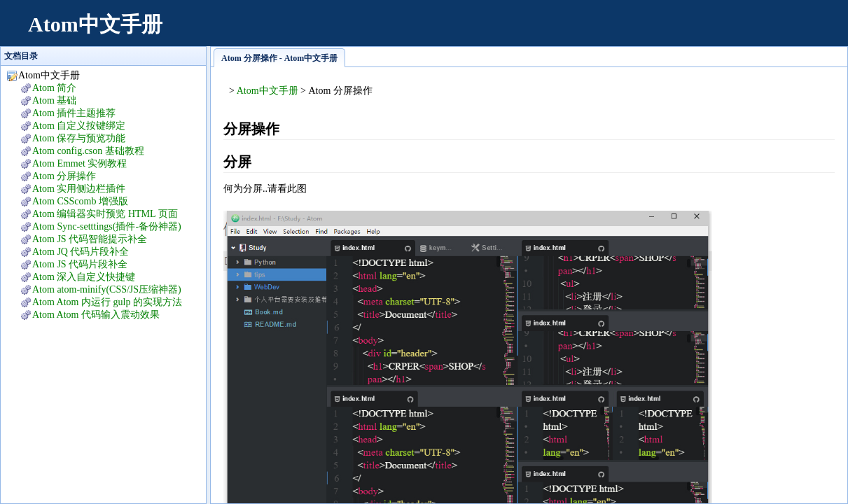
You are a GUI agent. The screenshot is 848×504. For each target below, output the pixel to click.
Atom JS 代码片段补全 (80, 264)
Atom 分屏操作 (64, 176)
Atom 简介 (54, 88)
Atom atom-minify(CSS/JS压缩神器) (107, 289)
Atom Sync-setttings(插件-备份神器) (107, 226)
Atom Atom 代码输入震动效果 (96, 315)
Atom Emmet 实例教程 (79, 163)
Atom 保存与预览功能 (79, 138)
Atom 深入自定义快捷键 (84, 277)
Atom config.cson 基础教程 (88, 151)
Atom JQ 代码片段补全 (81, 252)
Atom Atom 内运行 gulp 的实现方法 (107, 302)
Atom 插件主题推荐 (74, 113)
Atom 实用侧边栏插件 (79, 189)
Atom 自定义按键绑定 (79, 126)
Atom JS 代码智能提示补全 (90, 239)
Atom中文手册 (95, 24)
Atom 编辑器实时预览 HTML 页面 (105, 214)
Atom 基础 (54, 100)
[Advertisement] (579, 31)
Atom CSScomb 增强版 (80, 201)
